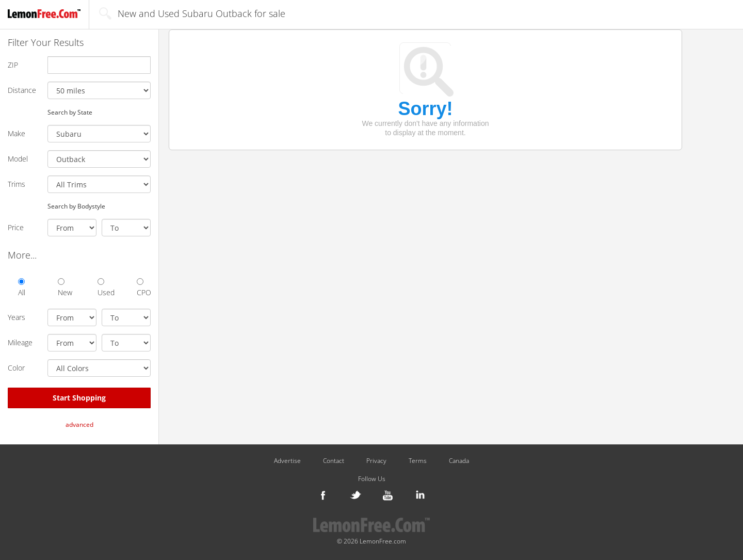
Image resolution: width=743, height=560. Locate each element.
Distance (22, 90)
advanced (79, 425)
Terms (418, 461)
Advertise (287, 461)
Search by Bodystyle (76, 206)
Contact (334, 461)
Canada (459, 461)
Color (16, 368)
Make (17, 133)
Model (18, 159)
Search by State (70, 112)
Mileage (20, 342)
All (22, 288)
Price (16, 227)
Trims (17, 184)
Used (104, 288)
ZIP (13, 65)
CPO (144, 288)
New (65, 288)
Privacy (376, 461)
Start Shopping (79, 398)
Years (17, 317)
